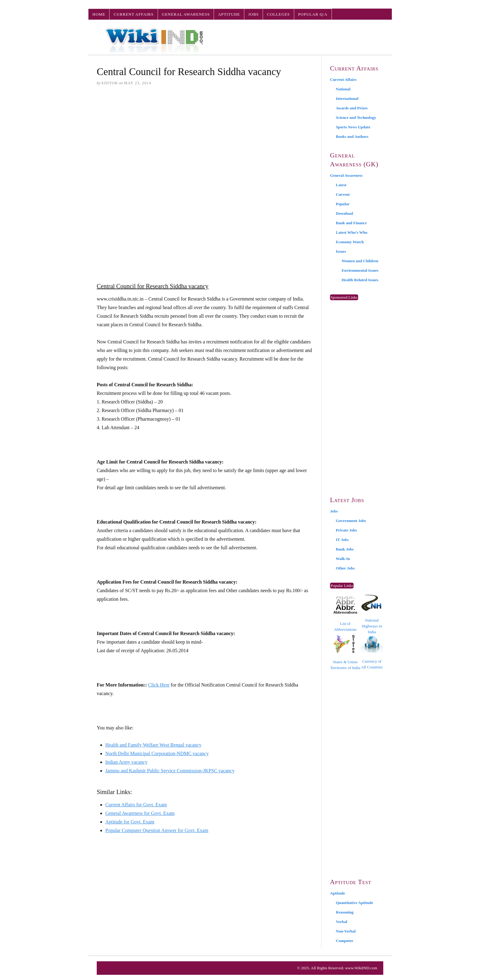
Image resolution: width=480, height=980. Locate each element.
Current (343, 194)
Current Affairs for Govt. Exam (136, 805)
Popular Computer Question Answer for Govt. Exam (157, 830)
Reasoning (345, 912)
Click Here (159, 685)
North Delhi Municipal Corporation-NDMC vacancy (157, 753)
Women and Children (360, 261)
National (343, 89)
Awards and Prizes (352, 108)
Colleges (278, 14)
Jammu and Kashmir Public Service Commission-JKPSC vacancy (170, 771)
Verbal (341, 922)
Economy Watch (350, 242)
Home (99, 14)
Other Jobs (345, 568)
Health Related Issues (360, 280)
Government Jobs (351, 521)
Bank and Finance (351, 223)
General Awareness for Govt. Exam (140, 813)
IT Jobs (342, 540)
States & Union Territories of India (345, 652)
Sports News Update (353, 127)
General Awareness (186, 14)
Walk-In (343, 559)
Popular (343, 204)
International (347, 98)
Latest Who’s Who (352, 232)
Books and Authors (352, 136)
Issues (341, 251)
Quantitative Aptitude (354, 903)
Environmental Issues (360, 270)
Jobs (253, 14)
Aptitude (229, 14)
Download (344, 213)
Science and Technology (356, 117)
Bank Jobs (345, 549)
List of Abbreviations (345, 614)
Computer (345, 941)
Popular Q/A (313, 14)
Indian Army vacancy (126, 762)
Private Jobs (346, 530)
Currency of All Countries (372, 652)
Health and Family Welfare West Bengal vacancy (153, 745)
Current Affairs (133, 14)
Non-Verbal (346, 931)
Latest (341, 185)
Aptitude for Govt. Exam (130, 822)
